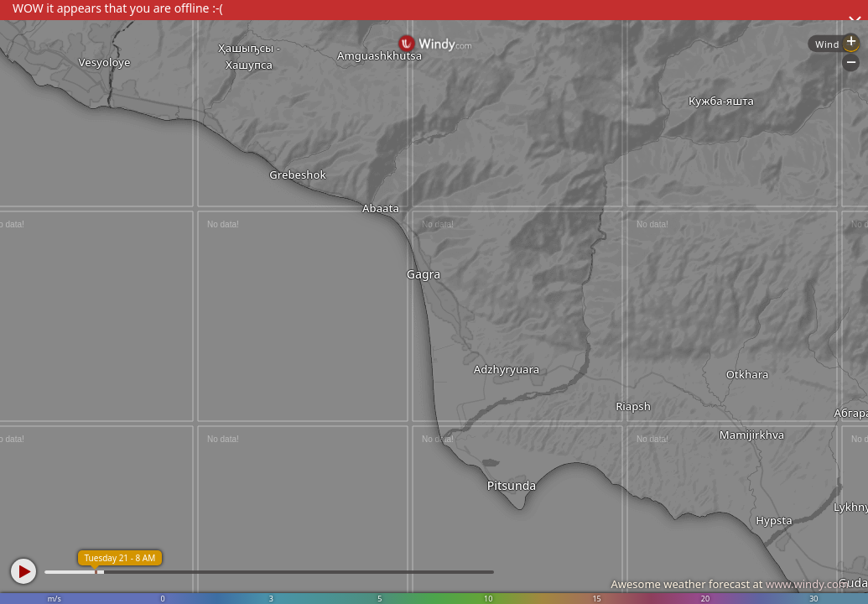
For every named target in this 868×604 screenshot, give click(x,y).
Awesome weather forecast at (730, 584)
